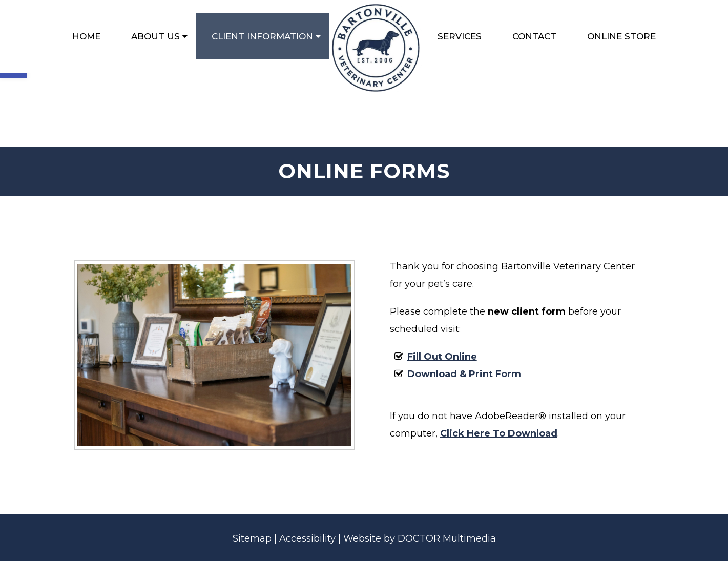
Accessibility (307, 538)
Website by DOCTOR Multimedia (420, 538)
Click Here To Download (499, 433)
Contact (534, 36)
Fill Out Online (442, 357)
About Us (155, 36)
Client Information (262, 36)
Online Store (621, 36)
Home (86, 36)
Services (460, 36)
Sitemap (252, 538)
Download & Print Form (464, 374)
